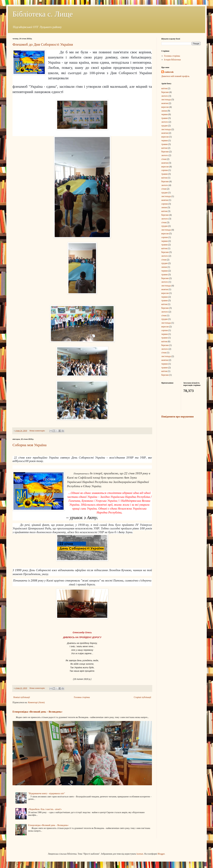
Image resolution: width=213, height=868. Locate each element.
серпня (165, 170)
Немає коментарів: (37, 431)
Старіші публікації (142, 697)
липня (164, 111)
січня (164, 159)
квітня (164, 88)
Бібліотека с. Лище (43, 14)
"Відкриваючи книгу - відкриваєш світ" (47, 793)
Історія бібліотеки (173, 60)
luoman (140, 854)
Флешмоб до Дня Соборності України (43, 44)
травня (164, 118)
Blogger (161, 854)
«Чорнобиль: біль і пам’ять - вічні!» (45, 809)
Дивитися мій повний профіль (175, 76)
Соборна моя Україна (30, 445)
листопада (166, 100)
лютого (165, 96)
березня (165, 92)
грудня (164, 126)
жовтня (165, 103)
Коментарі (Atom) (36, 702)
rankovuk (169, 72)
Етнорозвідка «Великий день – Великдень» (38, 712)
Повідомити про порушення (177, 417)
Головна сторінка (82, 697)
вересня (165, 107)
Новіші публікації (22, 697)
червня (165, 114)
